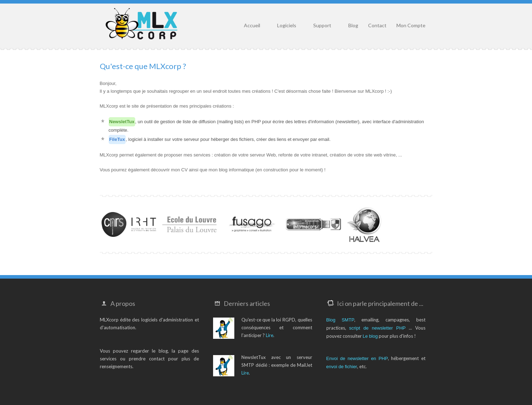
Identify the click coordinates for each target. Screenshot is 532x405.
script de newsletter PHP (377, 328)
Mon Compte (411, 25)
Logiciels (287, 25)
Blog (353, 25)
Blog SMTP (341, 320)
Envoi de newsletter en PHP (357, 358)
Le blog (370, 336)
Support (322, 25)
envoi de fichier (342, 367)
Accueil (252, 25)
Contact (377, 25)
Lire (270, 335)
